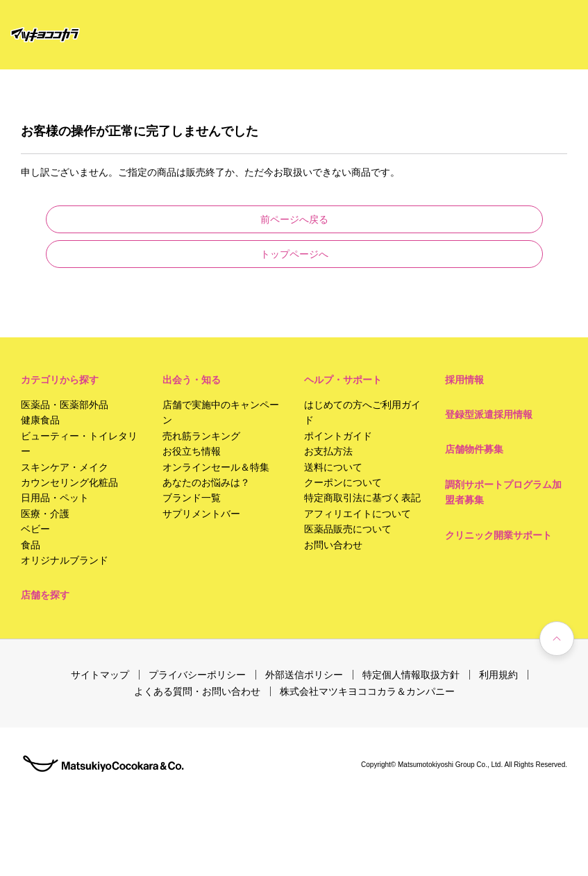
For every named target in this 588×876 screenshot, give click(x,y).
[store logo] (45, 35)
